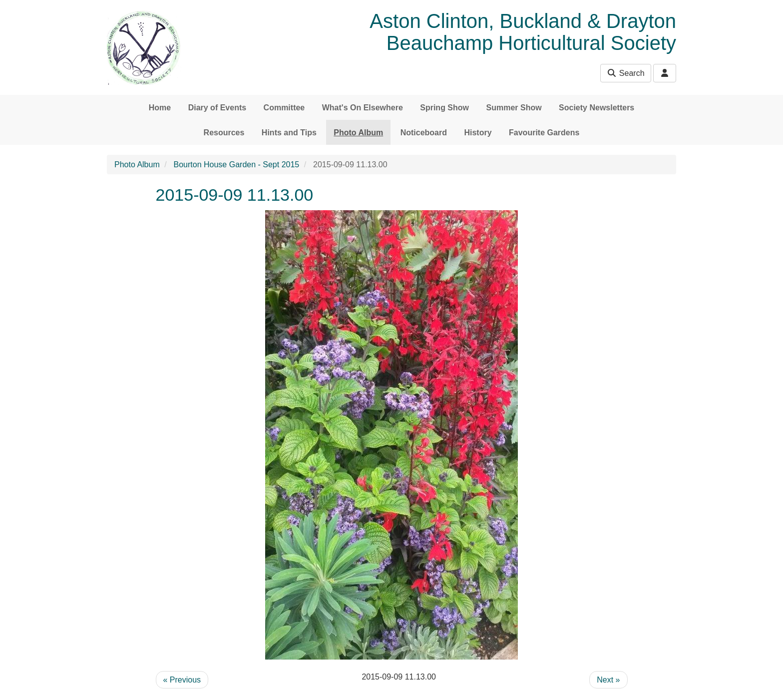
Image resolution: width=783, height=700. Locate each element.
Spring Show (444, 108)
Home (160, 108)
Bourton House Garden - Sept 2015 (237, 165)
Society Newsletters (596, 108)
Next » (608, 680)
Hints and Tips (289, 133)
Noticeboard (424, 133)
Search (625, 73)
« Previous (182, 680)
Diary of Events (217, 108)
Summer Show (514, 108)
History (478, 133)
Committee (284, 108)
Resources (224, 133)
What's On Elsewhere (363, 108)
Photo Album (358, 133)
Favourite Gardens (544, 133)
